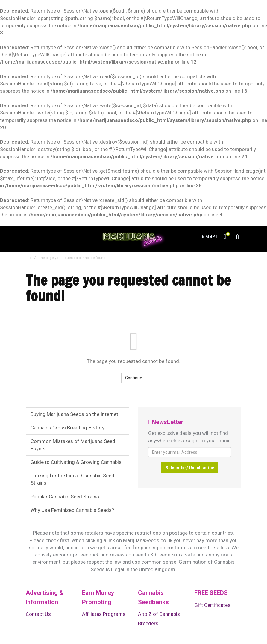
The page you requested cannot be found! (72, 258)
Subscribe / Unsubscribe (190, 468)
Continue (134, 378)
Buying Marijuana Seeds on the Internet (74, 414)
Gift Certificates (212, 605)
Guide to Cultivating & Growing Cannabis (76, 462)
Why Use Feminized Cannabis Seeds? (72, 510)
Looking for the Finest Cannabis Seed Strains (72, 479)
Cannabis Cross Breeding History (67, 428)
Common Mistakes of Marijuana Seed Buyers (73, 445)
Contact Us (38, 614)
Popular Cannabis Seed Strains (65, 497)
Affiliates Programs (104, 614)
